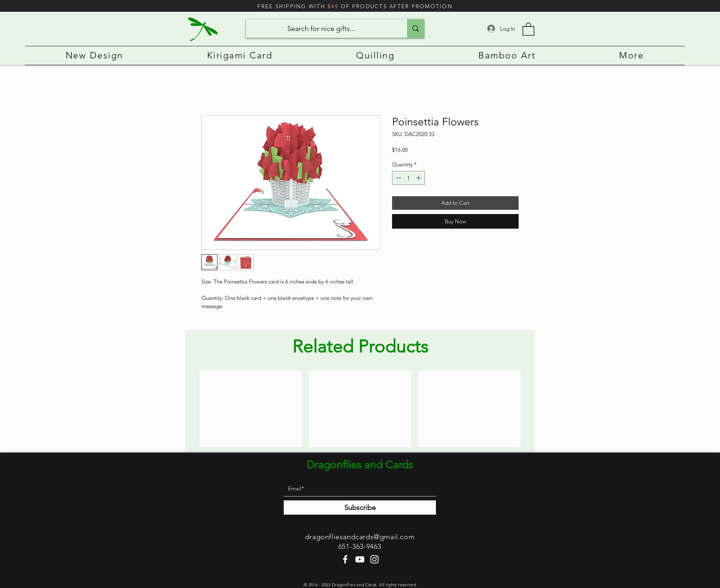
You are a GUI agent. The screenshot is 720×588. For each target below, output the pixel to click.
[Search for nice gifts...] (321, 28)
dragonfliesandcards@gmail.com (360, 537)
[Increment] (419, 178)
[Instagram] (374, 559)
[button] (528, 29)
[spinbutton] (409, 178)
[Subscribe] (360, 508)
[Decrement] (398, 178)
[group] (360, 409)
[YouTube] (360, 559)
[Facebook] (345, 559)
